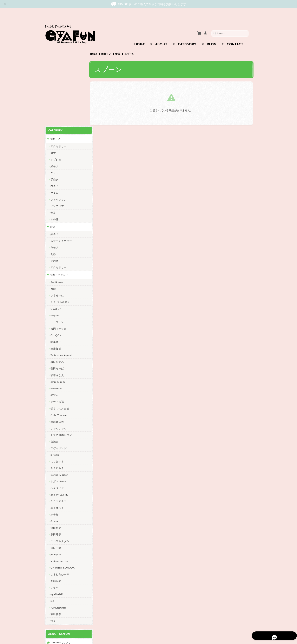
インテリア (57, 125)
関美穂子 (56, 260)
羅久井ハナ (57, 426)
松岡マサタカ (58, 247)
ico (52, 519)
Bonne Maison (59, 393)
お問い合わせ (58, 569)
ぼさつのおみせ (60, 327)
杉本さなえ (57, 294)
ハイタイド (57, 407)
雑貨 (53, 71)
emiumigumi (58, 300)
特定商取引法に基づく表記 (65, 586)
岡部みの (56, 500)
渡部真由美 (57, 340)
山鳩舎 (54, 360)
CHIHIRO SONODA (62, 486)
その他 (54, 138)
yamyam (55, 473)
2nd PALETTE (59, 413)
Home (140, 36)
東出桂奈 (56, 533)
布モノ (54, 105)
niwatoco (56, 307)
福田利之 (56, 446)
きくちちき (57, 387)
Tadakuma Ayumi (61, 274)
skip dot (55, 234)
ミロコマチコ (58, 420)
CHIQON (56, 254)
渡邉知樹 (56, 267)
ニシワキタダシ (60, 460)
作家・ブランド (59, 193)
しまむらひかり (60, 493)
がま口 (54, 111)
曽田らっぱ (57, 287)
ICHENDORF (58, 526)
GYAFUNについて (60, 561)
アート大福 (57, 320)
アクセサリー (58, 65)
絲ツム (54, 314)
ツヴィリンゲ (58, 367)
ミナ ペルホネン (60, 221)
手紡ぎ (54, 98)
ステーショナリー (61, 159)
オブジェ (56, 78)
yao (53, 539)
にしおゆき (57, 380)
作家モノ (108, 46)
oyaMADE (57, 513)
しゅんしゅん (58, 347)
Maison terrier (59, 480)
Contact (235, 36)
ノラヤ (54, 506)
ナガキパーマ (58, 400)
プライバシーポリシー (63, 577)
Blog (212, 36)
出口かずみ (57, 280)
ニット (54, 91)
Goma (54, 440)
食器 (119, 46)
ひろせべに (57, 214)
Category (187, 36)
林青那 (54, 433)
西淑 (53, 207)
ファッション (58, 118)
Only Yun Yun (59, 334)
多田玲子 (56, 453)
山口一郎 (56, 466)
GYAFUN (56, 227)
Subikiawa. (57, 201)
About (161, 36)
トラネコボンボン (61, 353)
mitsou (54, 373)
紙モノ (54, 85)
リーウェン (57, 241)
